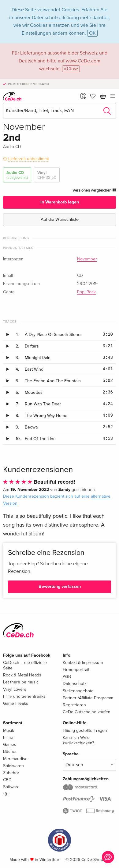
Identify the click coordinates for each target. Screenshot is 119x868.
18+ (6, 794)
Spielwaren (13, 766)
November (87, 259)
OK (92, 33)
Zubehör (11, 773)
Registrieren (74, 705)
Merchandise (15, 759)
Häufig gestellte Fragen (85, 730)
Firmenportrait (76, 670)
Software (11, 787)
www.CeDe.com (83, 61)
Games (10, 745)
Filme (8, 737)
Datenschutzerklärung (55, 18)
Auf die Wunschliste (60, 219)
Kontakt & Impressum (83, 663)
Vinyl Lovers (15, 689)
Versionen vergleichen (94, 190)
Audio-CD (17, 175)
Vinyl (47, 175)
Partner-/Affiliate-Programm (88, 698)
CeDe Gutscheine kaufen (87, 712)
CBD (7, 780)
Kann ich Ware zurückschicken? (78, 740)
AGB (67, 677)
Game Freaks (16, 703)
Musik (9, 730)
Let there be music (21, 682)
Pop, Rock (86, 292)
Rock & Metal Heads (22, 675)
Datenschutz (75, 684)
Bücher (10, 752)
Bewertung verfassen (60, 586)
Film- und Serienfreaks (24, 696)
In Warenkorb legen (60, 202)
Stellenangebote (78, 691)
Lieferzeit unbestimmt (29, 159)
